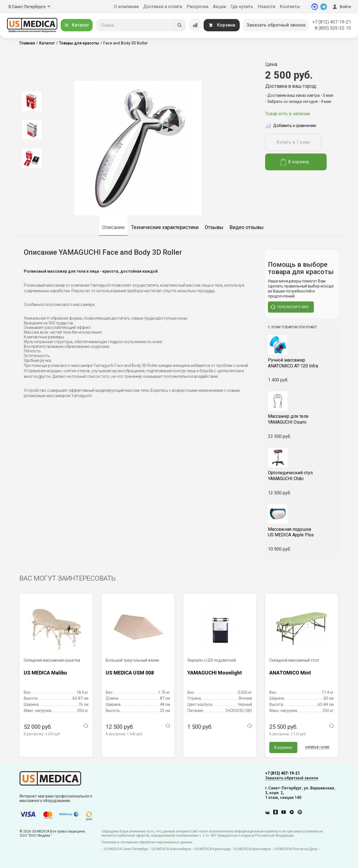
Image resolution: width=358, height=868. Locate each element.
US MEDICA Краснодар (212, 849)
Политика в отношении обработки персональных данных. (147, 842)
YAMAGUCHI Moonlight (215, 673)
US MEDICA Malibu (45, 673)
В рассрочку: (42, 734)
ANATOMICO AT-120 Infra (302, 363)
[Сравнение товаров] (195, 25)
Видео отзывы (247, 227)
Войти (341, 7)
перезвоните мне (290, 307)
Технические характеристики (165, 227)
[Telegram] (324, 7)
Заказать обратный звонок (276, 25)
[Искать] (180, 25)
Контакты (290, 7)
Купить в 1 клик (293, 142)
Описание (113, 227)
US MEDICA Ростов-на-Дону (296, 849)
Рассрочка (197, 7)
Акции (219, 7)
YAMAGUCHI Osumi (302, 419)
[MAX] (315, 7)
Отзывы (214, 227)
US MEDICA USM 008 (130, 673)
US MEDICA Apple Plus (302, 532)
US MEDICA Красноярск (252, 849)
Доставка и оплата (163, 7)
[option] (31, 101)
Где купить (242, 7)
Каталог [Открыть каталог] (77, 25)
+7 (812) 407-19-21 (332, 22)
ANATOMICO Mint (290, 673)
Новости (266, 7)
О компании (126, 7)
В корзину (295, 162)
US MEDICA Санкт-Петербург (126, 849)
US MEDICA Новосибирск (171, 849)
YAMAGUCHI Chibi (302, 476)
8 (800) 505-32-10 (333, 28)
